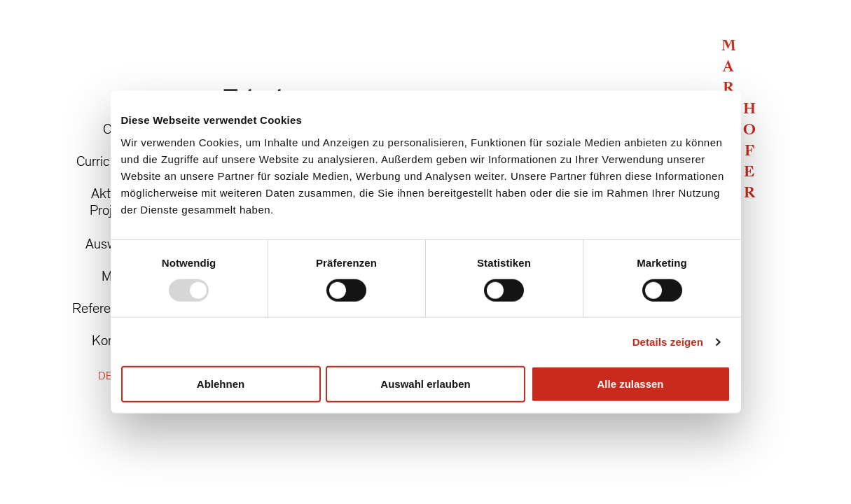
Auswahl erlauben (425, 384)
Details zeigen (668, 342)
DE (105, 376)
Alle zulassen (630, 384)
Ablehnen (221, 384)
